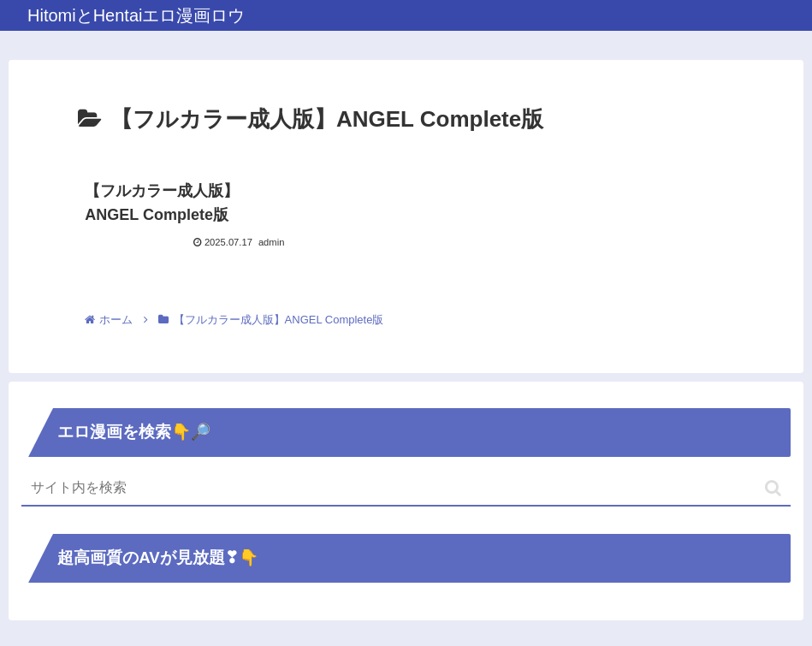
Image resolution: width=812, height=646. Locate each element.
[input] (406, 489)
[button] (773, 488)
